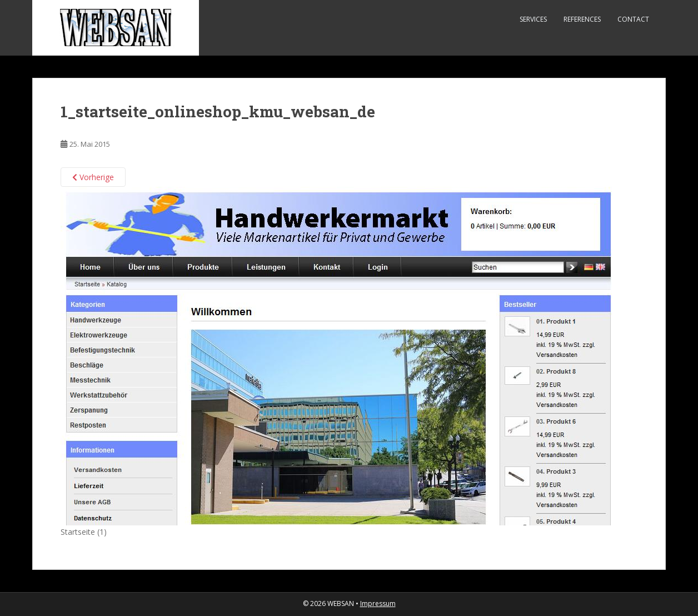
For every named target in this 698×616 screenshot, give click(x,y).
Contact (633, 19)
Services (533, 19)
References (582, 19)
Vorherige (93, 177)
